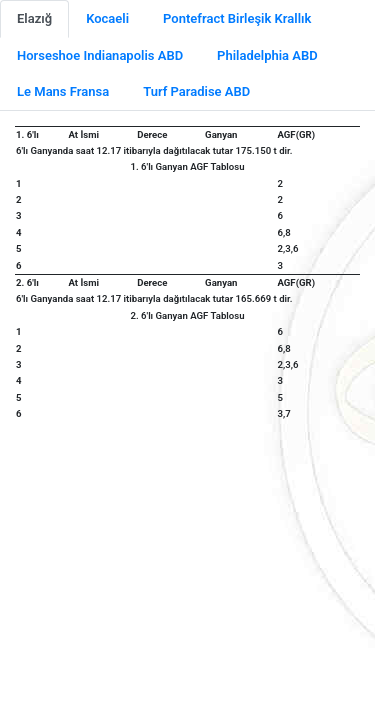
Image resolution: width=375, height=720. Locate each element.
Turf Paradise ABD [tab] (196, 91)
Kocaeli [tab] (107, 18)
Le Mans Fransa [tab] (63, 91)
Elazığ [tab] (34, 18)
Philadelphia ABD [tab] (267, 55)
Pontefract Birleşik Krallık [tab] (237, 18)
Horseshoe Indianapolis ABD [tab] (100, 55)
